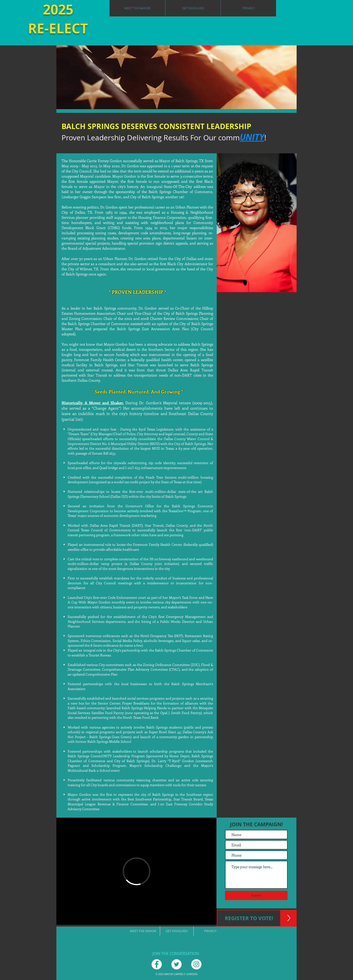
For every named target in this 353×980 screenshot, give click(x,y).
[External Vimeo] (137, 871)
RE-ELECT (58, 28)
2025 (58, 9)
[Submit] (256, 895)
